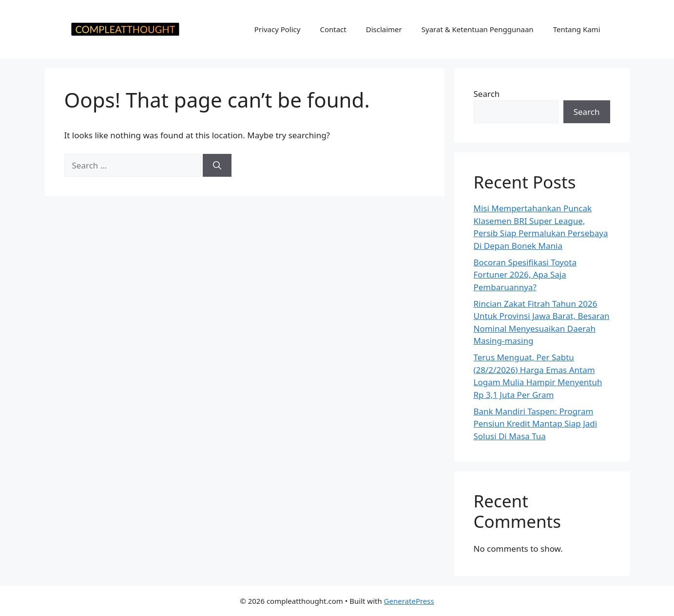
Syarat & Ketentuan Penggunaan (478, 29)
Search (487, 94)
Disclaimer (384, 29)
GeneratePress (409, 601)
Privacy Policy (278, 29)
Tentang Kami (577, 29)
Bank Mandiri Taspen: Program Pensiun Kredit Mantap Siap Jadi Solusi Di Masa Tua (536, 424)
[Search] (217, 166)
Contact (333, 29)
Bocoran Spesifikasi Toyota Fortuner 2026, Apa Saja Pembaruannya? (525, 275)
